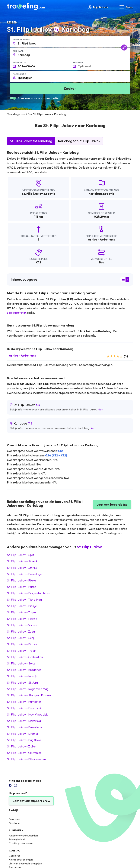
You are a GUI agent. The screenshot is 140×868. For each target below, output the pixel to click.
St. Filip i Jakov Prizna (22, 587)
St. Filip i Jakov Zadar (21, 631)
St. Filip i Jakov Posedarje (24, 574)
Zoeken (70, 88)
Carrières (15, 856)
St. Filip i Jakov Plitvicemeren (26, 759)
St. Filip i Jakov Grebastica (25, 657)
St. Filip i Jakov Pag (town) (25, 740)
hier (100, 409)
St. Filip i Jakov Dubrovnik (24, 708)
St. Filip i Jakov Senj (20, 638)
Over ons (14, 819)
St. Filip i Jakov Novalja (23, 676)
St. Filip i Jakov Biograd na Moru (29, 593)
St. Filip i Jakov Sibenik (22, 561)
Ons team (15, 823)
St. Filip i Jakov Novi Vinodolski (28, 714)
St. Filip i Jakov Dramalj (23, 734)
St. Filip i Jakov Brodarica (24, 670)
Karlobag (95, 194)
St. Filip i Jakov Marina (22, 619)
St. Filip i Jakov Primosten (24, 702)
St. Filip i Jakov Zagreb (22, 612)
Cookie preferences (21, 843)
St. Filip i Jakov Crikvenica (24, 753)
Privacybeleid (17, 839)
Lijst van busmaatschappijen (25, 863)
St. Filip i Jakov (32, 194)
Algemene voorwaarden (23, 836)
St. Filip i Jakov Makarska (24, 721)
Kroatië (50, 194)
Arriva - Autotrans (22, 355)
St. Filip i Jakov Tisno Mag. (25, 600)
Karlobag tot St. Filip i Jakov (79, 141)
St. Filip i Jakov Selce (21, 663)
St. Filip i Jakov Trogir (21, 651)
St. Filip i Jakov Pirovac (23, 644)
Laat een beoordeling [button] (112, 505)
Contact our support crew (31, 801)
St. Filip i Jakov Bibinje (22, 606)
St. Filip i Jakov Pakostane (25, 727)
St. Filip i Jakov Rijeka (21, 580)
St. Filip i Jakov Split (20, 555)
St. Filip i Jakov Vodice (22, 625)
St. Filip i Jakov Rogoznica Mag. (28, 689)
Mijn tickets (98, 7)
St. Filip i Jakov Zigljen (22, 746)
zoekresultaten (17, 313)
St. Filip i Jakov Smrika (22, 568)
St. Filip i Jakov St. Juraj (23, 682)
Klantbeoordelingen (21, 860)
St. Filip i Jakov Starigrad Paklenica (30, 695)
